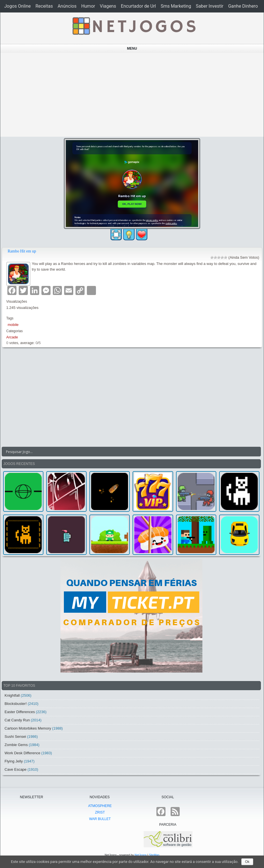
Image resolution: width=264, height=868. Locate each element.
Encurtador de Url (139, 6)
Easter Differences (20, 712)
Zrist (100, 812)
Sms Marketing (176, 6)
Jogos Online (17, 6)
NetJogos (141, 855)
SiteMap (154, 855)
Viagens (108, 6)
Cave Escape (15, 769)
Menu (132, 49)
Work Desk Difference (22, 753)
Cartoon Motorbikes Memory (28, 728)
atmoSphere (100, 806)
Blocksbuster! (16, 704)
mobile (13, 325)
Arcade (12, 337)
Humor (88, 6)
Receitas (44, 6)
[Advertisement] (132, 95)
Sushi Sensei (15, 737)
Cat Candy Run (17, 720)
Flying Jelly (14, 761)
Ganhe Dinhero (243, 6)
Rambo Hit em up (22, 251)
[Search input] (128, 452)
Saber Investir (210, 6)
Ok (247, 862)
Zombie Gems (16, 745)
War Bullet (100, 819)
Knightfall (12, 695)
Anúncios (67, 6)
